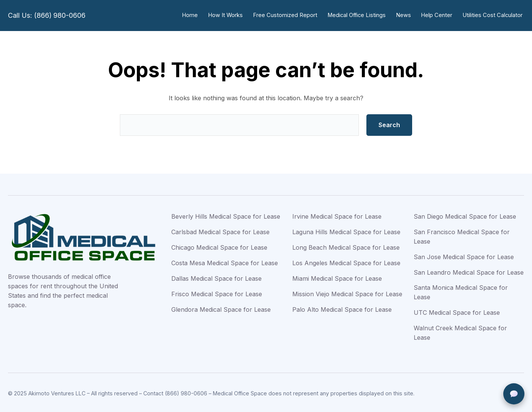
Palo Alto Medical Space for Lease (342, 308)
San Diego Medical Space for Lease (465, 215)
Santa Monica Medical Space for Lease (461, 291)
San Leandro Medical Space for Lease (469, 271)
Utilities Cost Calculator (493, 15)
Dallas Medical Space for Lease (216, 277)
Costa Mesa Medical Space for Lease (225, 261)
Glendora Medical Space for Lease (221, 308)
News (406, 15)
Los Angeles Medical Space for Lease (346, 261)
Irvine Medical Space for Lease (337, 215)
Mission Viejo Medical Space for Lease (347, 292)
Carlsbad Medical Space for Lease (220, 230)
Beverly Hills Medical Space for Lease (226, 215)
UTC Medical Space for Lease (457, 311)
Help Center (438, 15)
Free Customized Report (289, 15)
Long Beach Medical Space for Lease (346, 246)
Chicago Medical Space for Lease (219, 246)
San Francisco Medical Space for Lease (462, 235)
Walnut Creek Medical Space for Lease (460, 331)
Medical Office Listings (359, 15)
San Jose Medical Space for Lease (464, 255)
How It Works (230, 15)
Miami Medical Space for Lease (337, 277)
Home (195, 15)
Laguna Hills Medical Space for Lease (346, 230)
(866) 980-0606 (186, 392)
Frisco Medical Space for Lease (217, 292)
